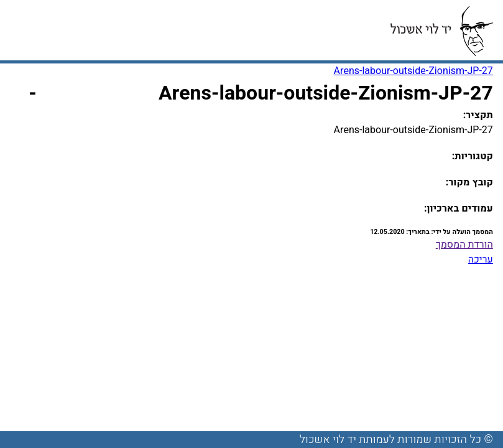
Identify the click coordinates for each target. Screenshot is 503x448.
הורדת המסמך (464, 245)
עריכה (481, 259)
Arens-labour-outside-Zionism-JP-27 (413, 71)
